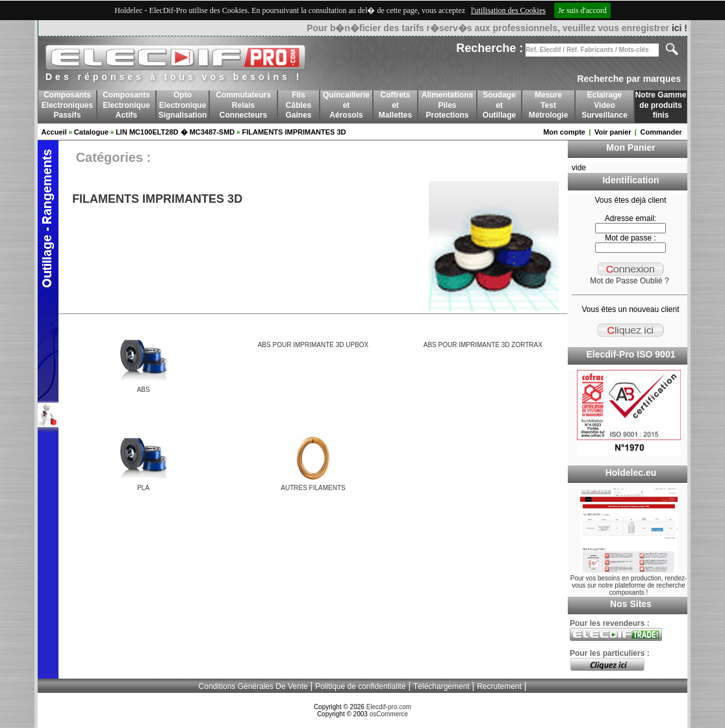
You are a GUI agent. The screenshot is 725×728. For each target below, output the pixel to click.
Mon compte (564, 132)
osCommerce (389, 714)
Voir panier (613, 132)
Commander (661, 132)
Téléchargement (441, 686)
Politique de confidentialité (360, 686)
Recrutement (499, 686)
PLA (143, 488)
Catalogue (91, 132)
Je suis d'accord (582, 10)
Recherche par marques (629, 79)
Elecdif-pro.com (389, 707)
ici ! (680, 28)
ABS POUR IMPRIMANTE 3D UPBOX (313, 345)
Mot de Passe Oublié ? (629, 281)
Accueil (54, 132)
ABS (144, 390)
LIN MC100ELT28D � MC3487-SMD (175, 132)
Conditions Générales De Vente (253, 686)
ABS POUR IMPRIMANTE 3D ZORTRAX (483, 345)
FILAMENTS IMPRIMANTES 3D (294, 132)
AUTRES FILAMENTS (313, 488)
